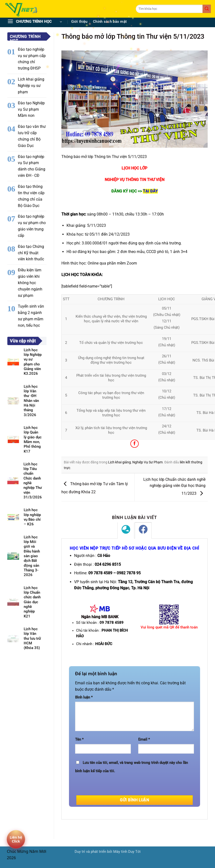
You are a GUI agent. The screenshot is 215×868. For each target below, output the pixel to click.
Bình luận (84, 697)
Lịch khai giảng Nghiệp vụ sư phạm (31, 86)
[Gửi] (207, 9)
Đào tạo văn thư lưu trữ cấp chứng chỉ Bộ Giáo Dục (32, 136)
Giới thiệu (79, 22)
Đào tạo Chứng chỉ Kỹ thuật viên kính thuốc (31, 253)
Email (144, 740)
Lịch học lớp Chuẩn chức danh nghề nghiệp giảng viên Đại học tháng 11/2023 (174, 486)
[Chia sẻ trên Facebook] (134, 444)
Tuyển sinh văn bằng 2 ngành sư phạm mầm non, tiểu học (31, 316)
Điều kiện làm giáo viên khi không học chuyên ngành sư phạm (30, 283)
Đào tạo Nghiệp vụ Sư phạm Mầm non (31, 109)
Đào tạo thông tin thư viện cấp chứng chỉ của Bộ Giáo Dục (31, 196)
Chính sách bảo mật (110, 22)
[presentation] (112, 786)
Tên (79, 740)
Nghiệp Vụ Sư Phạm (147, 462)
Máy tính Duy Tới (127, 852)
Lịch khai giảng (119, 462)
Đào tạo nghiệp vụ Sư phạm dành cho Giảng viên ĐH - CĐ (32, 166)
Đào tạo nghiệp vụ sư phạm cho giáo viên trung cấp (32, 226)
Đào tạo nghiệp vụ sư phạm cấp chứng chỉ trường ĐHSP (32, 59)
